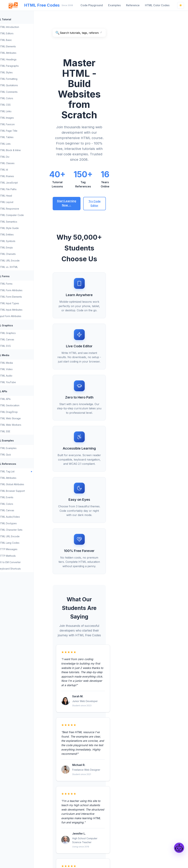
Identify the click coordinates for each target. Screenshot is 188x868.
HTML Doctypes (21, 523)
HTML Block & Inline (23, 150)
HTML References (17, 464)
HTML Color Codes (157, 5)
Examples (114, 5)
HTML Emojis (19, 248)
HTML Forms (13, 276)
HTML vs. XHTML (22, 267)
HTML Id (17, 170)
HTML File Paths (21, 189)
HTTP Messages (21, 549)
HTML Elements (21, 46)
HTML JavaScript (22, 183)
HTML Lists (18, 144)
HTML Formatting (21, 79)
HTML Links (18, 111)
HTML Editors (19, 33)
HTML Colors (19, 98)
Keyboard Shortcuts (23, 569)
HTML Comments (21, 92)
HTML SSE (18, 431)
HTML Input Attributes (24, 310)
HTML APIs (12, 391)
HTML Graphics (15, 325)
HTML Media (13, 355)
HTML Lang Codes (22, 543)
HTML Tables (19, 137)
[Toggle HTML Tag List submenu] (45, 472)
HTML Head (19, 196)
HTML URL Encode (22, 261)
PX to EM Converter (23, 562)
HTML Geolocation (22, 405)
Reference (133, 5)
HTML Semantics (21, 222)
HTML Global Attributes (25, 484)
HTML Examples (16, 441)
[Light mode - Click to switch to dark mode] (181, 5)
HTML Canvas (20, 339)
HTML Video (19, 369)
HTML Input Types (22, 303)
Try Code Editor (138, 139)
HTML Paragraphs (22, 66)
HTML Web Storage (23, 418)
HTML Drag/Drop (22, 412)
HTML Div (17, 157)
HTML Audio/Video (23, 517)
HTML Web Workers (23, 425)
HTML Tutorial (14, 19)
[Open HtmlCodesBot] (179, 848)
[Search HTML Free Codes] (118, 33)
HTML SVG (18, 346)
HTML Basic (19, 40)
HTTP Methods (21, 556)
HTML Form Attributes (24, 290)
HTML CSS (18, 105)
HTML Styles (19, 72)
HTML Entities (19, 234)
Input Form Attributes (23, 316)
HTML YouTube (21, 382)
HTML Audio (19, 376)
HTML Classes (20, 163)
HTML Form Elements (24, 297)
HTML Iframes (20, 176)
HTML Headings (21, 59)
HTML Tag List (20, 471)
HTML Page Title (21, 131)
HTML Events (19, 497)
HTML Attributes (21, 53)
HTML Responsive (22, 209)
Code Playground (92, 5)
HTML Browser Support (25, 491)
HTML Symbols (20, 241)
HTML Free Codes (32, 5)
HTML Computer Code (25, 215)
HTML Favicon (20, 124)
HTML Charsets (21, 254)
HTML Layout (19, 202)
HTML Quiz (18, 455)
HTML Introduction (22, 27)
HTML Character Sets (24, 530)
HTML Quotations (22, 85)
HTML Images (20, 118)
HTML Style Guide (22, 228)
